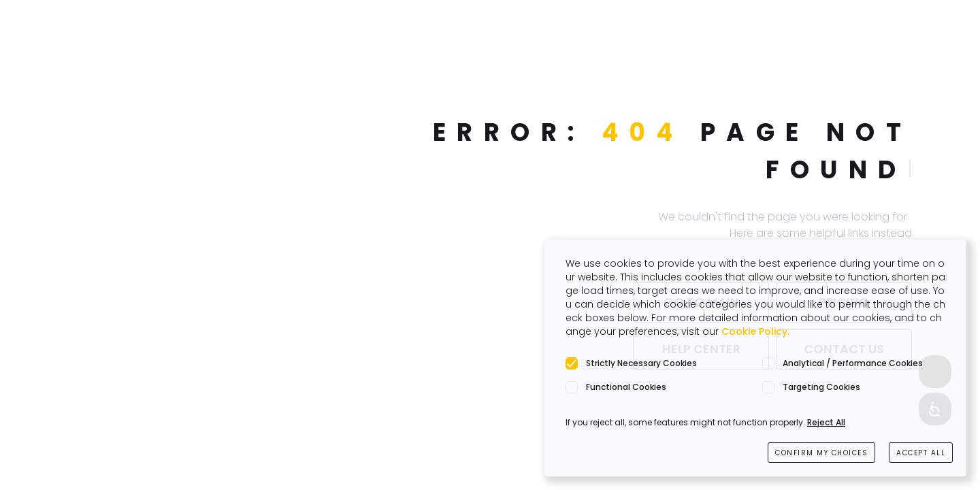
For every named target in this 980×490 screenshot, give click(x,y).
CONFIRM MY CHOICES (821, 453)
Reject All (826, 422)
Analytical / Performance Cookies (853, 363)
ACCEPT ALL (921, 453)
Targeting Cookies (821, 387)
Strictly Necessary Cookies (641, 363)
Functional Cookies (626, 387)
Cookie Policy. (755, 331)
